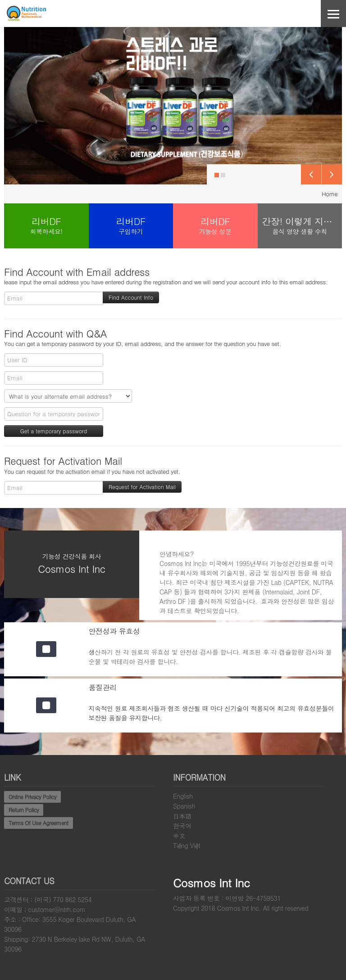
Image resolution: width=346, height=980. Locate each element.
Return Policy (24, 810)
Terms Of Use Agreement (39, 823)
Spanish (184, 806)
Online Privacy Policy (32, 797)
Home (330, 194)
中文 (179, 836)
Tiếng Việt (187, 845)
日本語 (182, 816)
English (183, 796)
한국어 (182, 826)
